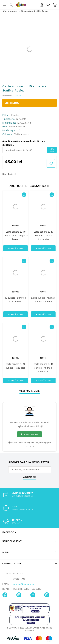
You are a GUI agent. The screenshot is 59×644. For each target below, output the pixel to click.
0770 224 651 (19, 573)
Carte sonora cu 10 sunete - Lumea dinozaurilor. (43, 235)
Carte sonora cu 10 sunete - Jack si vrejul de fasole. (15, 235)
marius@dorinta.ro (24, 584)
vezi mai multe (29, 391)
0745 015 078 (19, 579)
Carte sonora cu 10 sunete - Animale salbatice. (43, 368)
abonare (30, 477)
